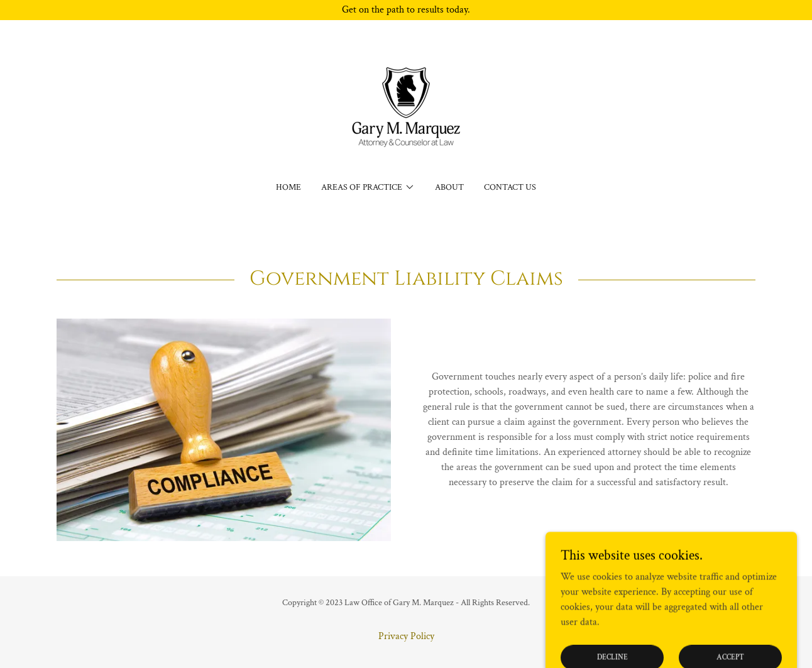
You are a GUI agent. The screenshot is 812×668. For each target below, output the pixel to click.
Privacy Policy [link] (406, 636)
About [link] (449, 187)
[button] (368, 187)
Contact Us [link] (510, 187)
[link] (406, 109)
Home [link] (288, 187)
